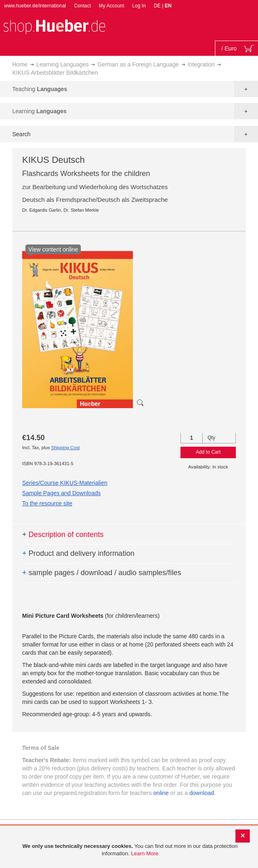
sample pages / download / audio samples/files (102, 573)
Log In (139, 6)
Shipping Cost (66, 448)
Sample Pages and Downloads (61, 493)
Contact (82, 6)
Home (20, 64)
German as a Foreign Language (138, 64)
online (161, 793)
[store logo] (54, 26)
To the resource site (47, 503)
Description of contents (63, 535)
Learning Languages (63, 64)
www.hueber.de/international (35, 6)
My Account (112, 6)
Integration (201, 64)
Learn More (145, 853)
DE (158, 6)
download (202, 793)
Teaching (40, 89)
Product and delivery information (78, 553)
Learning (39, 111)
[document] (130, 850)
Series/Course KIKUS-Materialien (65, 483)
